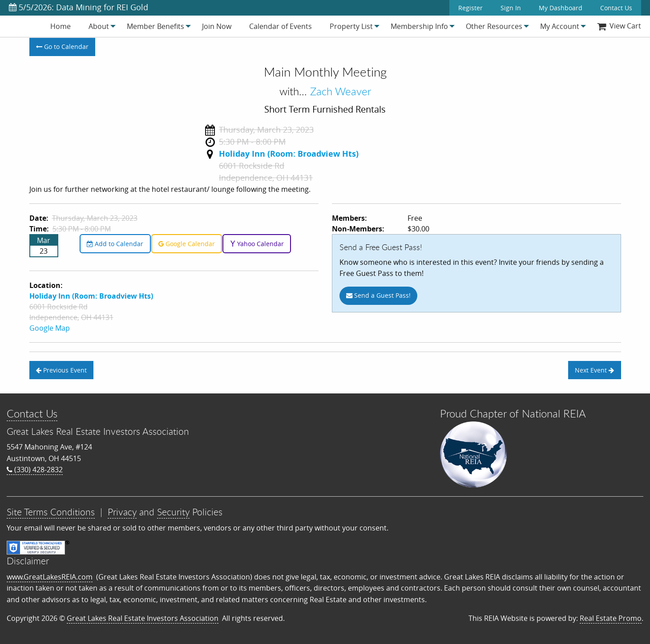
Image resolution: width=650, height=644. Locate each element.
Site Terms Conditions (51, 512)
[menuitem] (61, 26)
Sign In (511, 8)
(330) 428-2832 (35, 470)
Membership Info (419, 26)
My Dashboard (561, 8)
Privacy (122, 512)
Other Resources (494, 26)
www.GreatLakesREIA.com (50, 577)
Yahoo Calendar (257, 244)
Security (173, 512)
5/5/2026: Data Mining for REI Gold (79, 7)
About (99, 26)
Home (61, 26)
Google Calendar (187, 244)
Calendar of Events (281, 26)
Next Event (594, 370)
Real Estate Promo (611, 618)
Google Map (50, 328)
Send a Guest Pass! (378, 295)
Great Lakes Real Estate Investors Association (143, 618)
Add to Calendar (115, 244)
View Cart (619, 26)
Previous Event (61, 370)
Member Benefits (155, 26)
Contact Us (616, 8)
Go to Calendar (62, 47)
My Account (560, 26)
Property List (351, 26)
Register (470, 8)
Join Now (217, 26)
